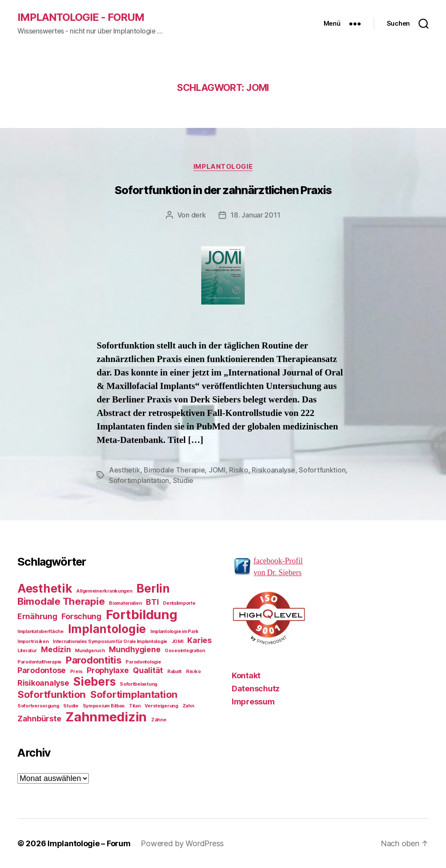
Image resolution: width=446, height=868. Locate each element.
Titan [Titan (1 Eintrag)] (135, 706)
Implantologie (223, 167)
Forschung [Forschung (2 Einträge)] (81, 616)
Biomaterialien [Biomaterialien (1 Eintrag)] (125, 603)
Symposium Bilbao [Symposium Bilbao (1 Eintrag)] (104, 706)
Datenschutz (256, 689)
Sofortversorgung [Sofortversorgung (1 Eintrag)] (38, 706)
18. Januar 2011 (255, 215)
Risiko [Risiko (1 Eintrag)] (193, 672)
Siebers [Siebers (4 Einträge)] (94, 682)
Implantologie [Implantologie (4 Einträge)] (107, 629)
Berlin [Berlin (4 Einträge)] (153, 588)
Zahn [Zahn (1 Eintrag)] (188, 706)
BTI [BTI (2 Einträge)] (152, 602)
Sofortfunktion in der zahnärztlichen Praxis (223, 190)
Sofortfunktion (322, 470)
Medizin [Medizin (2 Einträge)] (56, 649)
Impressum (253, 702)
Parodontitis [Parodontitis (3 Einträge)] (94, 660)
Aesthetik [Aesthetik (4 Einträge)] (45, 588)
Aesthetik (125, 470)
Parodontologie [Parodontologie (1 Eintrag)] (143, 662)
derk (199, 215)
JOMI (217, 470)
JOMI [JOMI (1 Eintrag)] (177, 642)
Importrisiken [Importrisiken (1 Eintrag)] (33, 642)
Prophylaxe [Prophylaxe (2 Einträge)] (108, 670)
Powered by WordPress (182, 843)
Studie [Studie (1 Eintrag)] (71, 706)
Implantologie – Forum (89, 843)
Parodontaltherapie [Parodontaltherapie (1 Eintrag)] (39, 662)
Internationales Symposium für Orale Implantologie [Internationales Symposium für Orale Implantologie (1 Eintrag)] (110, 642)
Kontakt (246, 675)
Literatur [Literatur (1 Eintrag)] (27, 651)
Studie (183, 480)
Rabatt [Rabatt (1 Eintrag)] (174, 672)
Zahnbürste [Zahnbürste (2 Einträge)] (39, 719)
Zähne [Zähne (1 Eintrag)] (159, 720)
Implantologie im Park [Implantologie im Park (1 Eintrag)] (174, 632)
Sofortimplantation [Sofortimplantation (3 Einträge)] (134, 694)
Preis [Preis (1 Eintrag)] (76, 672)
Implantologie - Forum (81, 17)
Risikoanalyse (274, 470)
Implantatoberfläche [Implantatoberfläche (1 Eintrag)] (41, 632)
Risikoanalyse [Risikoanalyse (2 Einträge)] (43, 683)
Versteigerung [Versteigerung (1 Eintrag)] (161, 706)
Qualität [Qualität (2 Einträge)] (148, 670)
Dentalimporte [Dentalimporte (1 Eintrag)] (179, 603)
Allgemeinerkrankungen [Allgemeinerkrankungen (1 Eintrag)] (104, 591)
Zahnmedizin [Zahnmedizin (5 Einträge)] (106, 717)
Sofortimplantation (139, 480)
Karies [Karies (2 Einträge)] (199, 640)
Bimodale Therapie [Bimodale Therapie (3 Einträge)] (61, 601)
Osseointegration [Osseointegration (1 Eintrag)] (185, 651)
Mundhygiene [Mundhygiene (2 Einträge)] (135, 649)
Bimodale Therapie (174, 470)
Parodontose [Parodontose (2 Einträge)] (42, 670)
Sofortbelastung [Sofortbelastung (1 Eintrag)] (139, 684)
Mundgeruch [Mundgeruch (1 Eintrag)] (90, 651)
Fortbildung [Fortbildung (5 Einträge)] (142, 615)
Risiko (238, 470)
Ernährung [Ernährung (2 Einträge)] (37, 616)
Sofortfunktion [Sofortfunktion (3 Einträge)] (52, 694)
